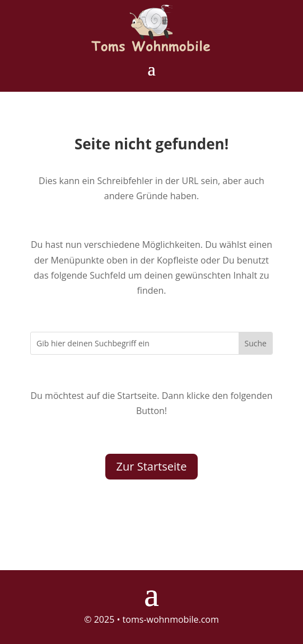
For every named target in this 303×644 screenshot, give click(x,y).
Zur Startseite (152, 466)
